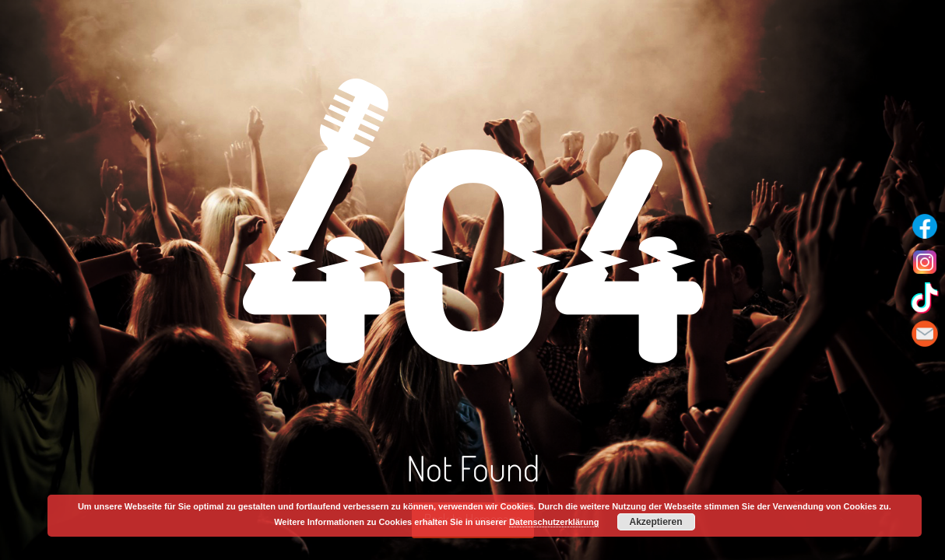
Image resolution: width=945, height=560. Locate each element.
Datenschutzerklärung (554, 522)
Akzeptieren (656, 522)
